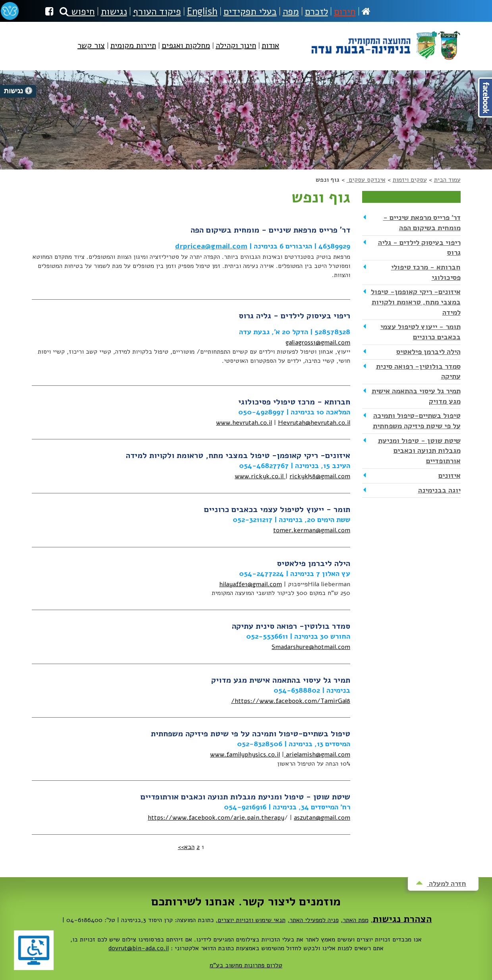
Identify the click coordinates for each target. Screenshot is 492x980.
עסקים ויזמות (410, 180)
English (202, 12)
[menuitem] (270, 52)
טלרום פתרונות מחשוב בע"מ (246, 965)
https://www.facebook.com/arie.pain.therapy (216, 818)
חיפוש (77, 12)
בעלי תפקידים (250, 12)
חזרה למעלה (441, 884)
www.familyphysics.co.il (245, 755)
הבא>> (186, 847)
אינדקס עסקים (366, 180)
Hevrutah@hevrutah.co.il (314, 423)
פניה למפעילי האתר (314, 920)
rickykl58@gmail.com (320, 476)
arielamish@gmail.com (317, 755)
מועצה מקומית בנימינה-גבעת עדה (385, 42)
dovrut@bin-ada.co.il (139, 948)
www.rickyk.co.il (260, 476)
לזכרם (316, 12)
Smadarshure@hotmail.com (311, 647)
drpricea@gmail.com (211, 246)
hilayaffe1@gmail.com (251, 584)
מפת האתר (356, 920)
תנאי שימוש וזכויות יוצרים (252, 920)
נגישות (114, 12)
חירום (345, 12)
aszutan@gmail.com (322, 818)
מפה (291, 12)
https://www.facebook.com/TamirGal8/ (291, 701)
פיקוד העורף (157, 12)
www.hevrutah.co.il (244, 423)
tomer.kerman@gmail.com (312, 530)
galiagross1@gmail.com (318, 343)
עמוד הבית (447, 180)
